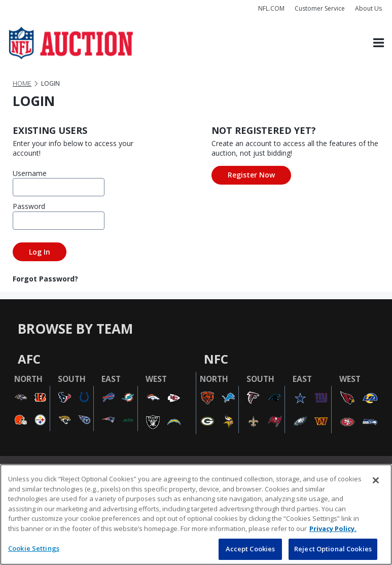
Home (22, 83)
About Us (368, 8)
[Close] (376, 480)
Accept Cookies (251, 549)
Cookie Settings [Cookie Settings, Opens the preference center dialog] (34, 548)
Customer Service (320, 8)
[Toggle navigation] (379, 43)
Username (28, 173)
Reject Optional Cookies (333, 549)
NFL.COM (271, 8)
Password (28, 206)
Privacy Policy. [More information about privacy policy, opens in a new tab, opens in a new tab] (333, 528)
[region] (196, 515)
